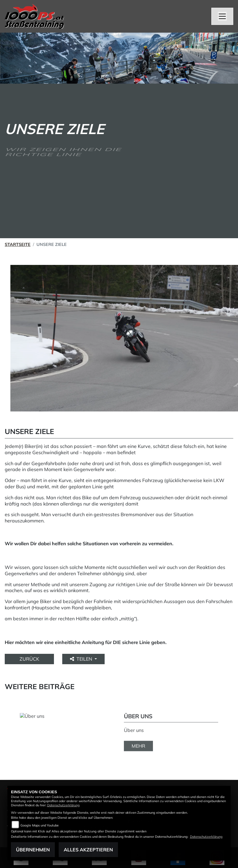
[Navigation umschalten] (222, 16)
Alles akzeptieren (88, 850)
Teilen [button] (82, 659)
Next (228, 729)
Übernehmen (33, 850)
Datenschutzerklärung (63, 805)
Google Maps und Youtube (40, 825)
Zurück (29, 659)
